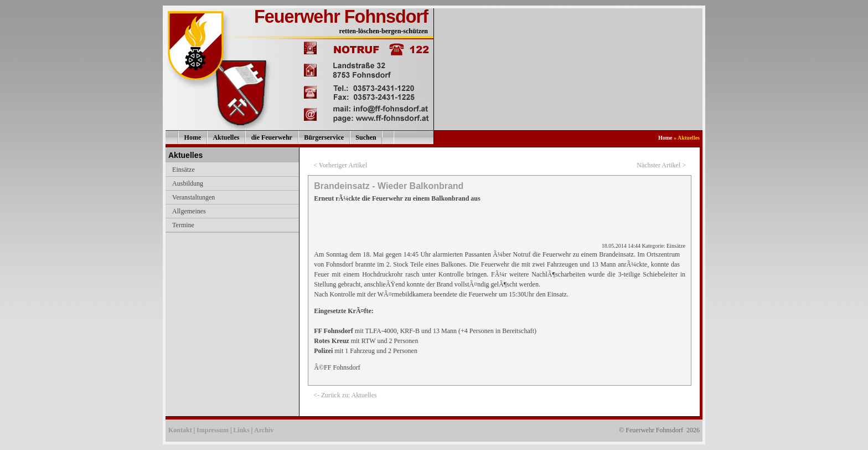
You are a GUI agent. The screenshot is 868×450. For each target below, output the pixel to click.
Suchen (366, 137)
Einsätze (184, 170)
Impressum (213, 430)
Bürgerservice (324, 137)
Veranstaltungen (193, 197)
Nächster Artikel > (661, 165)
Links (241, 430)
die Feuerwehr (272, 137)
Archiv (264, 430)
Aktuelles (226, 137)
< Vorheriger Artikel (340, 165)
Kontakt (180, 430)
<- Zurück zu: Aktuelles (345, 395)
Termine (183, 225)
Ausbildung (188, 183)
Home (193, 137)
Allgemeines (189, 211)
